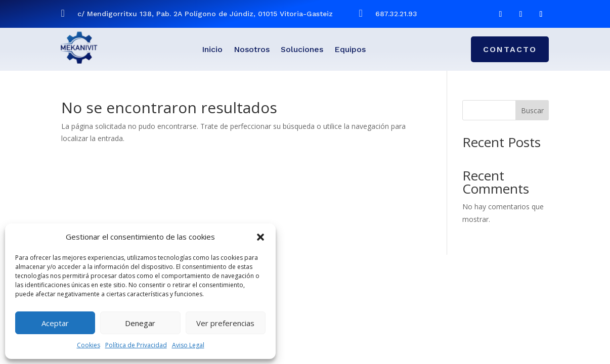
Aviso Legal (188, 345)
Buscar (532, 110)
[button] (260, 237)
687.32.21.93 (396, 14)
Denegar (140, 323)
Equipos (350, 50)
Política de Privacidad (136, 345)
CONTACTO (510, 49)
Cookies (89, 345)
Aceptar (55, 323)
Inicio (212, 50)
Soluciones (302, 50)
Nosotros (252, 50)
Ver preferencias (225, 323)
